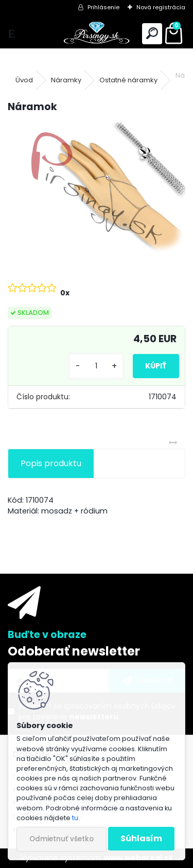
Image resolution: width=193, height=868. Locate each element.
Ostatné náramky (128, 80)
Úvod (24, 80)
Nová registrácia (161, 7)
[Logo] (96, 34)
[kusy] (96, 366)
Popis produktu (51, 463)
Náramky (66, 80)
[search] (152, 34)
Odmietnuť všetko (62, 839)
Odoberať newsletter (74, 651)
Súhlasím (141, 838)
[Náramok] (97, 188)
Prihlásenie (103, 7)
